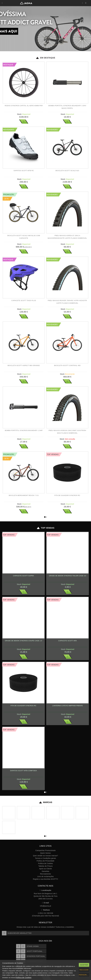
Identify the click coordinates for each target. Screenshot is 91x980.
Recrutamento (45, 874)
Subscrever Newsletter (17, 933)
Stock (19, 114)
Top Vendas (45, 528)
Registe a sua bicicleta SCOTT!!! (45, 879)
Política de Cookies (45, 863)
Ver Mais (24, 122)
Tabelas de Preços (45, 866)
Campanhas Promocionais (45, 850)
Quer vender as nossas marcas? (45, 856)
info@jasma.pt (45, 906)
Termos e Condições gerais (46, 858)
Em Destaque (45, 58)
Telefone (46, 910)
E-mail (45, 903)
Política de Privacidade (46, 861)
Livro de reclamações (46, 876)
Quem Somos (45, 853)
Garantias (45, 871)
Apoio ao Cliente (45, 869)
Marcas (46, 802)
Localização (46, 890)
